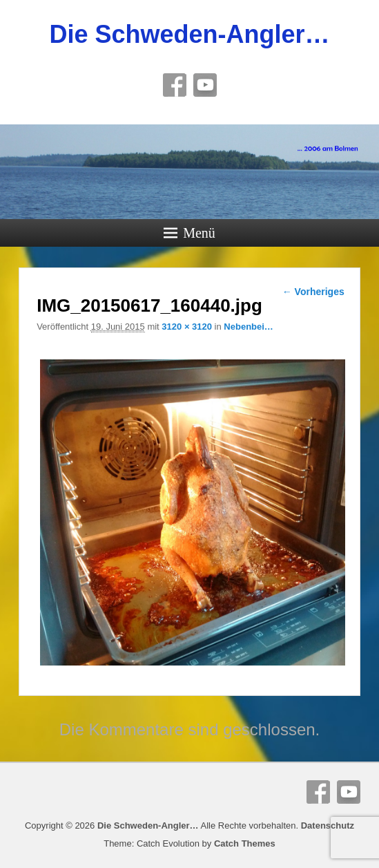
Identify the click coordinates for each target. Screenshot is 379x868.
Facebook (175, 85)
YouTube (205, 85)
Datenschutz (328, 825)
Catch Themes (245, 843)
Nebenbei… (249, 327)
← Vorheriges (313, 292)
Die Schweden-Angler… (189, 34)
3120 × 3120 (187, 327)
